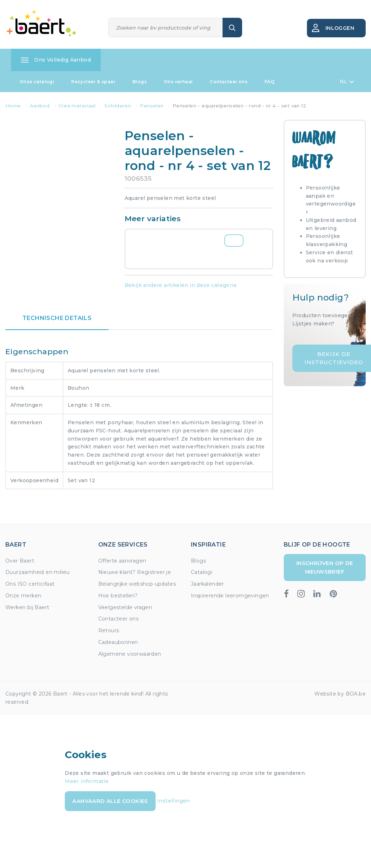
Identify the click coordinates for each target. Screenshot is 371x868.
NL (347, 82)
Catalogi (202, 572)
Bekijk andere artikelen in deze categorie (181, 285)
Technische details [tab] (57, 318)
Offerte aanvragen (122, 561)
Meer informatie (87, 781)
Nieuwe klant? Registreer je (135, 572)
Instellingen (174, 801)
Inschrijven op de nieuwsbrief (325, 567)
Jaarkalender (207, 584)
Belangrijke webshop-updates (137, 584)
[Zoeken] (166, 28)
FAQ (270, 82)
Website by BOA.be (340, 694)
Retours (109, 630)
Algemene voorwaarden (130, 654)
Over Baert (20, 561)
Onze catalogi (37, 82)
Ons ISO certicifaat (30, 584)
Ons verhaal (178, 82)
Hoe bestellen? (118, 596)
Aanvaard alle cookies (110, 801)
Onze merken (23, 596)
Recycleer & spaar (93, 82)
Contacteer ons (229, 82)
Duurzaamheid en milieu (38, 572)
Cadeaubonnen (118, 642)
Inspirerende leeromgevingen (230, 596)
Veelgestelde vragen (125, 607)
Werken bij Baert (27, 607)
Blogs (140, 82)
